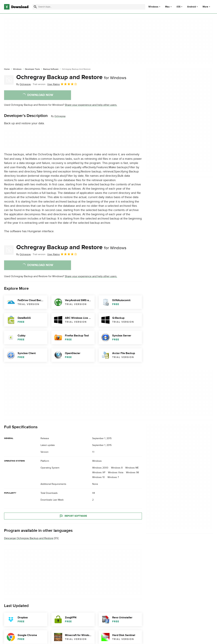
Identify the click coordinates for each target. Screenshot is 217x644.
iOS (178, 7)
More (207, 7)
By (24, 84)
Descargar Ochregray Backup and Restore (29, 538)
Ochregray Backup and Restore (71, 77)
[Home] (7, 69)
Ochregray (60, 116)
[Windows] (17, 69)
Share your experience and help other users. (91, 105)
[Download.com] (16, 7)
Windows (153, 7)
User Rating (62, 84)
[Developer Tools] (32, 69)
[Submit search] (35, 7)
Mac (167, 7)
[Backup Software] (51, 69)
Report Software (73, 516)
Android (191, 7)
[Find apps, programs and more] (89, 7)
